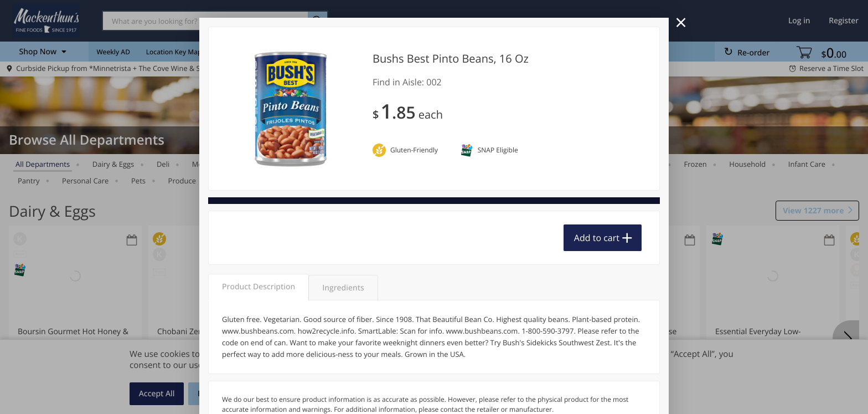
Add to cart (597, 238)
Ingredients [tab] (343, 288)
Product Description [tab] (259, 287)
